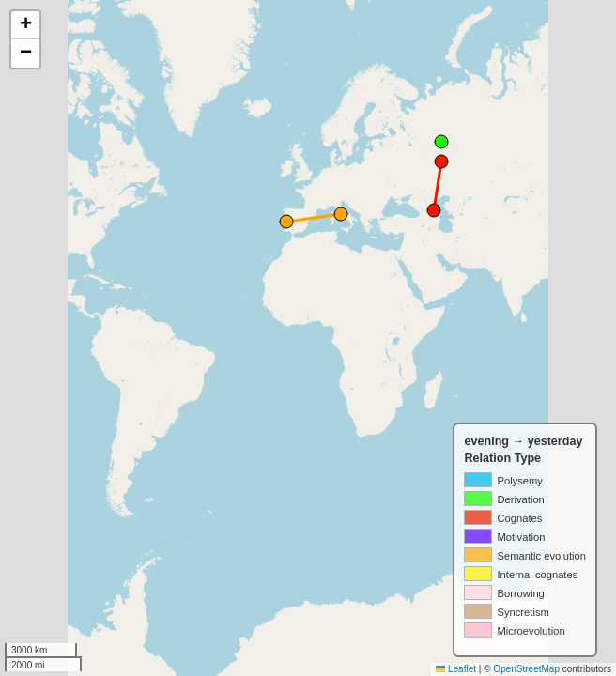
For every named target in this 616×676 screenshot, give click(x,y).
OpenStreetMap (526, 669)
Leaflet (456, 669)
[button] (25, 25)
